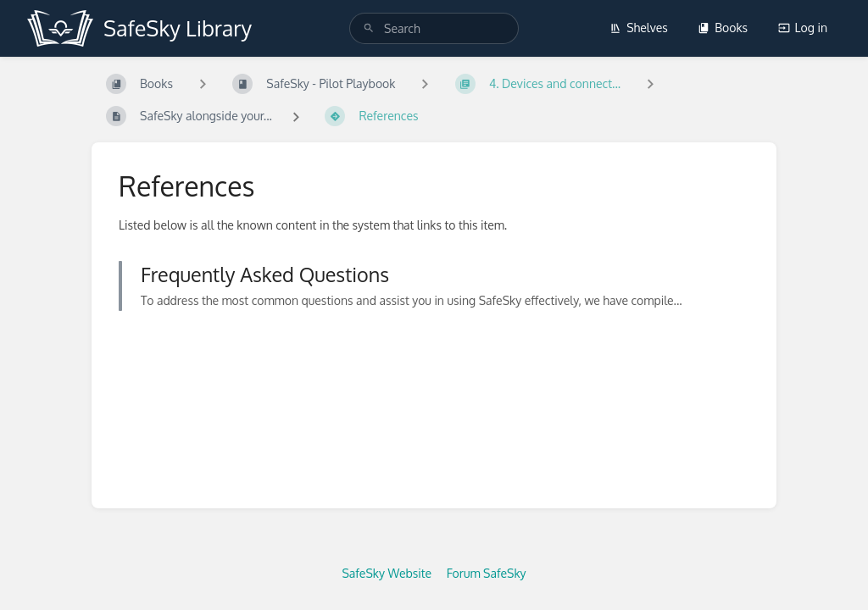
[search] (434, 28)
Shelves (639, 28)
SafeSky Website (387, 573)
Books (723, 28)
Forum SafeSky (487, 573)
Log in (803, 28)
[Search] (369, 28)
